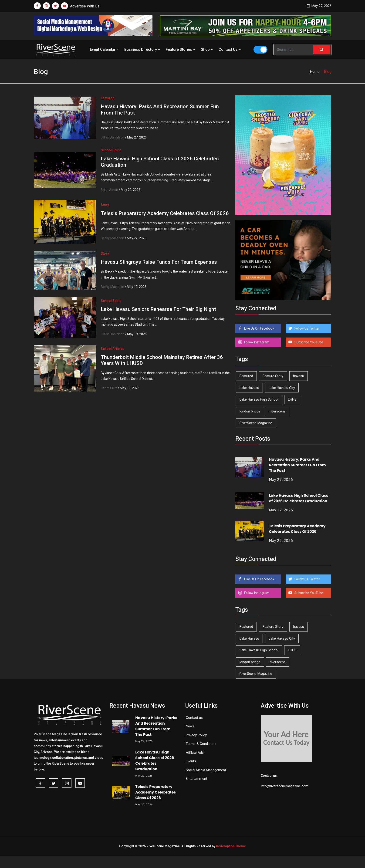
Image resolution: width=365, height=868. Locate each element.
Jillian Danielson (113, 137)
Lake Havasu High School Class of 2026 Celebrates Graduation (299, 498)
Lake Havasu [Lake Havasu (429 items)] (249, 388)
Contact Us (230, 49)
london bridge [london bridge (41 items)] (250, 411)
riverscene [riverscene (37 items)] (278, 411)
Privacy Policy (196, 735)
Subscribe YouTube (308, 342)
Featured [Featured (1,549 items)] (246, 376)
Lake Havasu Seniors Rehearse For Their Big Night (158, 309)
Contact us (194, 718)
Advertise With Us (85, 6)
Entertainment (196, 779)
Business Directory (143, 49)
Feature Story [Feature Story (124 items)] (273, 376)
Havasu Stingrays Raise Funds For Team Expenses (159, 262)
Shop (207, 49)
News (190, 726)
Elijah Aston (109, 190)
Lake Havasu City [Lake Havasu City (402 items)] (282, 388)
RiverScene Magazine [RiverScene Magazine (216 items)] (256, 423)
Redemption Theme (231, 846)
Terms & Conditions (201, 744)
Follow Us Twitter (307, 328)
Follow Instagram (256, 342)
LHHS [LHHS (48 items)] (292, 399)
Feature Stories (181, 49)
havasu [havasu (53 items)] (299, 376)
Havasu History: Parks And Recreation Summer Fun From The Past (297, 465)
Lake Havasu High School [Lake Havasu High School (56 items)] (259, 399)
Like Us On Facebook (259, 328)
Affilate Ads (195, 753)
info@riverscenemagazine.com (285, 786)
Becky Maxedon (112, 238)
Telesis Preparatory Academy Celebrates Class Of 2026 (165, 213)
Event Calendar (105, 49)
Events (191, 761)
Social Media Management (206, 770)
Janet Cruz (109, 388)
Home (315, 72)
